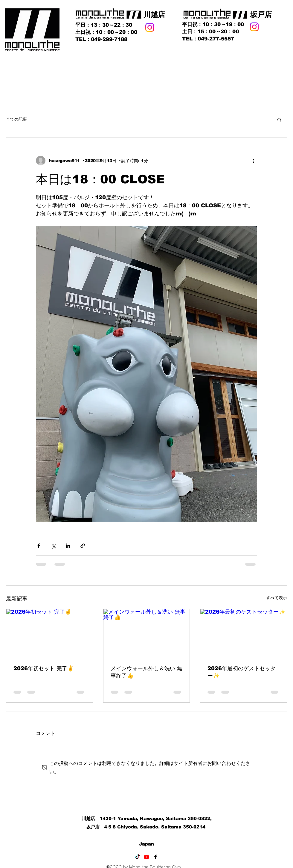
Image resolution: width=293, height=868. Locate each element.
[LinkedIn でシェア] (68, 546)
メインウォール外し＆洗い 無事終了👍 (146, 672)
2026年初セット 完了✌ (44, 668)
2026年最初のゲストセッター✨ (242, 672)
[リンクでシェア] (83, 546)
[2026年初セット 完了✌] (49, 633)
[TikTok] (138, 857)
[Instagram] (150, 27)
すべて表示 (277, 598)
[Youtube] (146, 857)
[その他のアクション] (254, 161)
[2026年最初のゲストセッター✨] (244, 633)
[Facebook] (155, 857)
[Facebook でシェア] (39, 546)
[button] (279, 120)
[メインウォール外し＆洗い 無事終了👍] (147, 633)
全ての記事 (16, 119)
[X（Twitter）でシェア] (53, 546)
